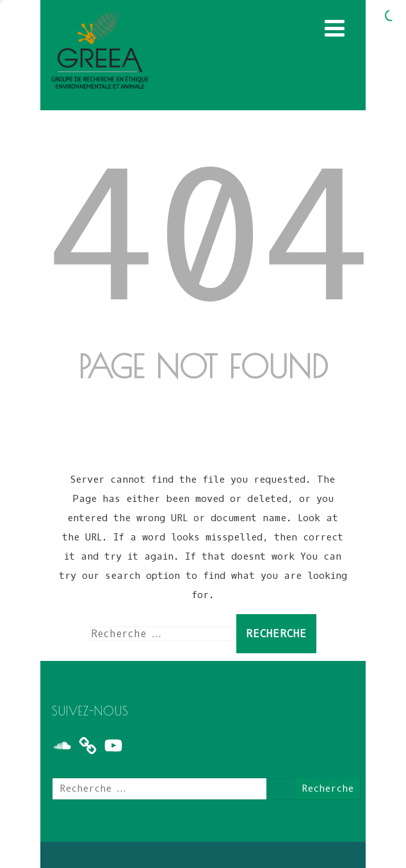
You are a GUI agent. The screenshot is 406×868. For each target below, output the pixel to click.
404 (210, 241)
